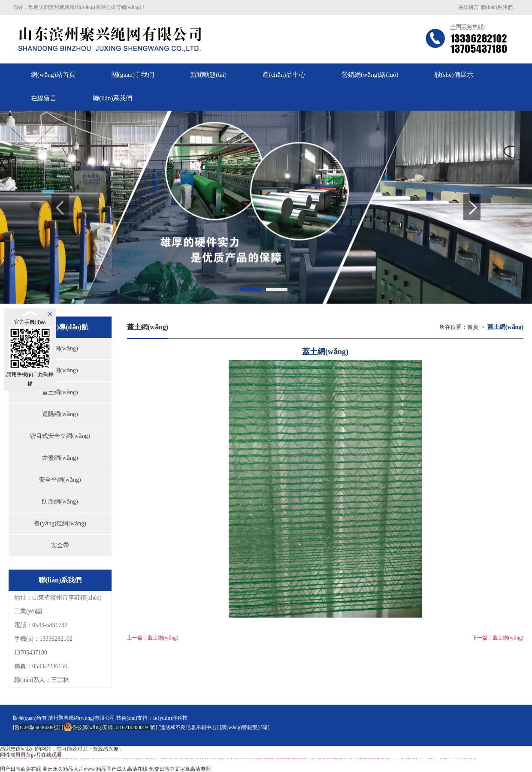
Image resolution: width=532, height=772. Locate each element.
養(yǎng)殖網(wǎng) (60, 523)
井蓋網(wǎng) (60, 458)
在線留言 (469, 7)
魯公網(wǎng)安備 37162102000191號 (110, 727)
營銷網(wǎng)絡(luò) (370, 75)
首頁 (473, 327)
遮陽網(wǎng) (60, 414)
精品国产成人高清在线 (122, 769)
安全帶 (60, 545)
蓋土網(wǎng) (60, 392)
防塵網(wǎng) (60, 502)
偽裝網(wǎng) (60, 348)
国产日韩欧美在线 (21, 769)
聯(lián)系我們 (497, 7)
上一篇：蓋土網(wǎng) (153, 638)
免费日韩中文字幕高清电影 (180, 769)
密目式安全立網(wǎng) (60, 436)
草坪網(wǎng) (60, 370)
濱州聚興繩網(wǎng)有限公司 (82, 718)
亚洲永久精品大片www (69, 769)
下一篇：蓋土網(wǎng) (498, 638)
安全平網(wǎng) (60, 480)
